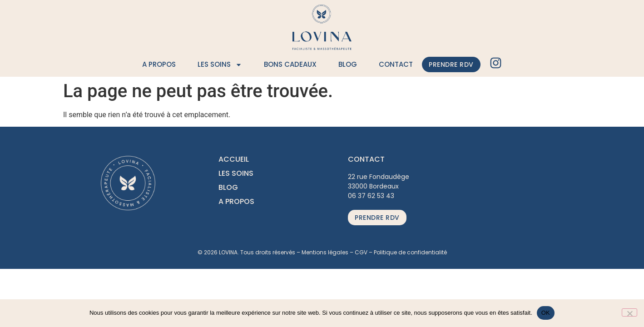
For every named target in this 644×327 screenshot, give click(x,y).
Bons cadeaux (290, 64)
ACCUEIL (234, 159)
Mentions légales (325, 252)
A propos (159, 64)
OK (546, 313)
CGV (361, 252)
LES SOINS (236, 173)
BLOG (228, 187)
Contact (396, 64)
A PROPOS (236, 201)
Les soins (220, 64)
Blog (348, 64)
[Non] (629, 312)
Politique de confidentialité (410, 252)
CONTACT (366, 159)
